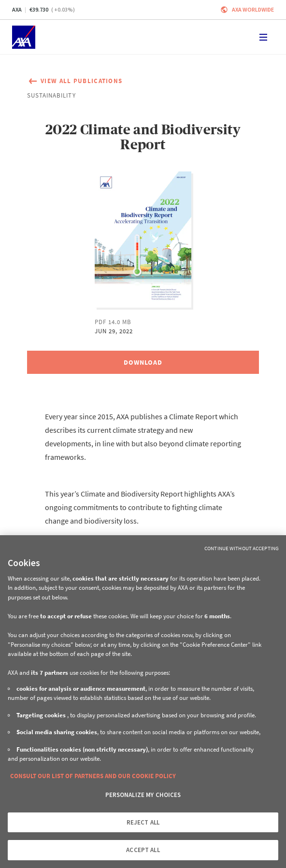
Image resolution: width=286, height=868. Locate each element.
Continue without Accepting (242, 548)
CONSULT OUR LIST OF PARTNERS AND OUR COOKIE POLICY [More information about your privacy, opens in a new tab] (93, 776)
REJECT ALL (143, 822)
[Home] (24, 37)
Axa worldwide (253, 9)
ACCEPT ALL (143, 850)
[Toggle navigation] (263, 37)
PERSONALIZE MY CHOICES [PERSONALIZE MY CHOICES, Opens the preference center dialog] (143, 795)
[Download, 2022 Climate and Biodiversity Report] (143, 362)
